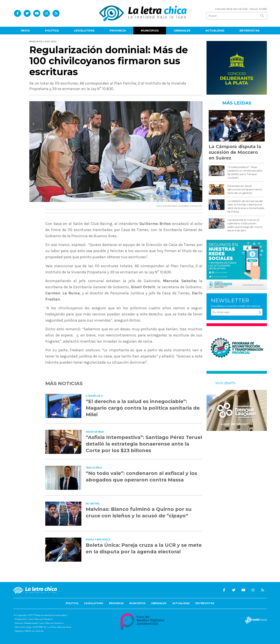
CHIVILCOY (196, 206)
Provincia (118, 31)
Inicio (25, 31)
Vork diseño (225, 383)
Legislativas (84, 31)
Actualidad (215, 31)
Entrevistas (249, 31)
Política (52, 31)
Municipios (150, 31)
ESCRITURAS (170, 206)
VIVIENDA (184, 206)
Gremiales (182, 31)
